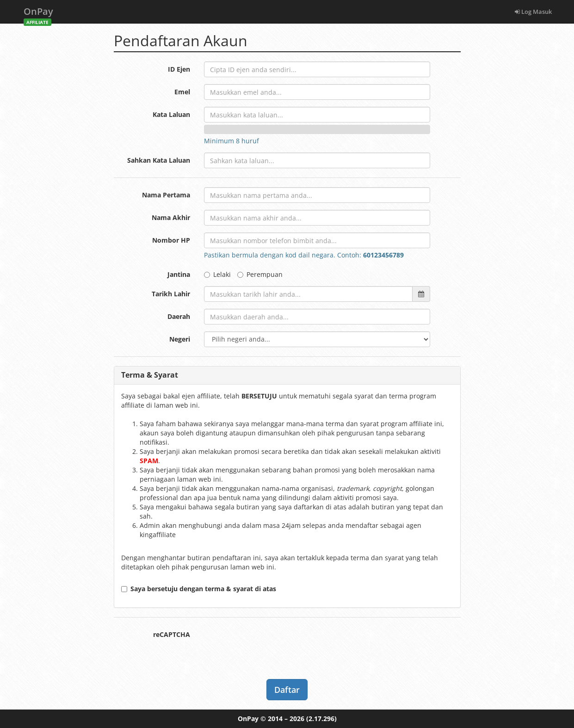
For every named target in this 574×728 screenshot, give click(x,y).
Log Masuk (533, 12)
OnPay (38, 14)
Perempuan (260, 274)
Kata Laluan (171, 114)
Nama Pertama (166, 195)
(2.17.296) (321, 719)
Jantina (179, 274)
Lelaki (217, 274)
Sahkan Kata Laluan (159, 160)
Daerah (179, 316)
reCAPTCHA (172, 634)
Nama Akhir (171, 217)
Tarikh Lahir (171, 294)
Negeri (180, 339)
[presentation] (274, 645)
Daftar (287, 690)
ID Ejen (179, 69)
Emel (182, 92)
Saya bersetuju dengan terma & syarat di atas (199, 589)
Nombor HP (171, 240)
